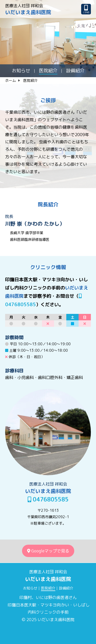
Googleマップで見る (48, 551)
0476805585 (48, 499)
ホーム (10, 80)
